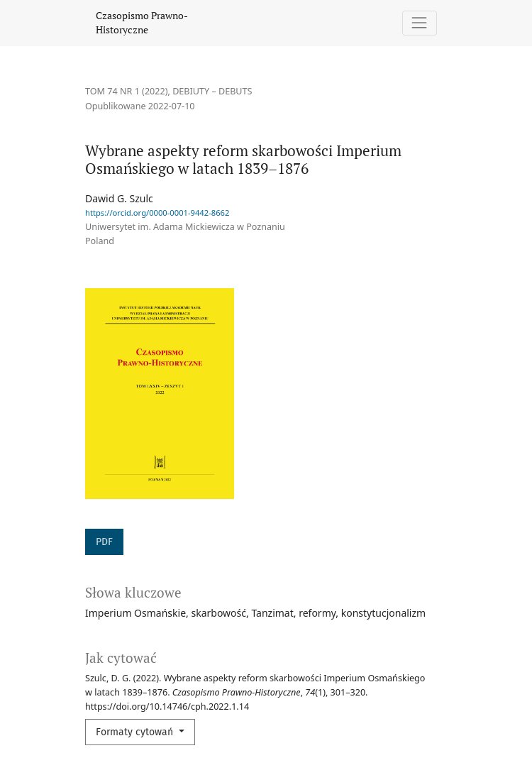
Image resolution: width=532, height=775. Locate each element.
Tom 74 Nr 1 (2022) (127, 91)
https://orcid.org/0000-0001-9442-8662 (157, 213)
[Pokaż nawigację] (420, 23)
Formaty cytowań (136, 732)
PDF (104, 542)
